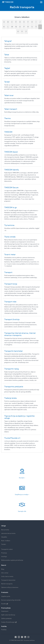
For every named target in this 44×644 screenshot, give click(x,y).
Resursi (4, 565)
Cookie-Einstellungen (9, 622)
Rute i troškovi (6, 541)
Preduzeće (5, 592)
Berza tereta (5, 530)
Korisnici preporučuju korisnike (11, 600)
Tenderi (4, 544)
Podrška (4, 630)
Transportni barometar (8, 580)
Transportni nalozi (7, 549)
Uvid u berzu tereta (7, 577)
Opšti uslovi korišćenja (8, 615)
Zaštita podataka (6, 619)
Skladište (4, 537)
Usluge (4, 526)
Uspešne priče (6, 596)
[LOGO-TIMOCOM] (8, 2)
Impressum (5, 611)
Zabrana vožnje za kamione (10, 587)
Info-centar (5, 573)
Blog (3, 569)
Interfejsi (4, 557)
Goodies (5, 604)
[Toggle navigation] (41, 2)
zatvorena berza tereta (8, 533)
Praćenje (4, 553)
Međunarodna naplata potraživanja (12, 560)
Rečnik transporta (7, 584)
